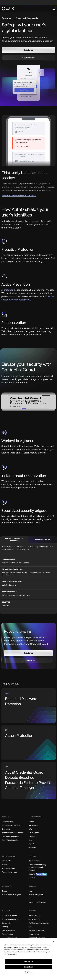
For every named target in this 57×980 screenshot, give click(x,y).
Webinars (32, 848)
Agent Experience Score (11, 840)
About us (32, 878)
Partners (32, 870)
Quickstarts (33, 825)
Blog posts (6, 829)
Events (4, 891)
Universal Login (35, 916)
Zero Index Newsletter (10, 836)
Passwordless (34, 934)
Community (6, 861)
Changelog (33, 836)
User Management (9, 930)
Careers (38, 874)
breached (9, 290)
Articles (32, 822)
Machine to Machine (36, 930)
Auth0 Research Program (12, 895)
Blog (30, 840)
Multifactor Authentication (39, 923)
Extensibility (7, 923)
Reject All (28, 967)
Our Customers (34, 861)
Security (5, 927)
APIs (30, 829)
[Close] (53, 942)
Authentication (8, 934)
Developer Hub (8, 822)
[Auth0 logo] (27, 9)
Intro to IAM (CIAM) (36, 895)
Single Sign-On (34, 919)
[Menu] (54, 9)
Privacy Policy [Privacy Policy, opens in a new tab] (12, 954)
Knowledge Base (8, 868)
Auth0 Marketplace (9, 872)
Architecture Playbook (37, 902)
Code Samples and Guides (12, 825)
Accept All (28, 961)
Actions (32, 927)
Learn (31, 891)
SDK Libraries (34, 833)
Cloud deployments (9, 938)
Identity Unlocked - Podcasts (13, 833)
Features (7, 18)
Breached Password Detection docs (19, 195)
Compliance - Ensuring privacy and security (37, 866)
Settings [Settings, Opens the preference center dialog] (28, 972)
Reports (32, 844)
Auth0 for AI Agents (10, 916)
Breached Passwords (37, 938)
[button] (28, 50)
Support (5, 865)
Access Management (10, 919)
